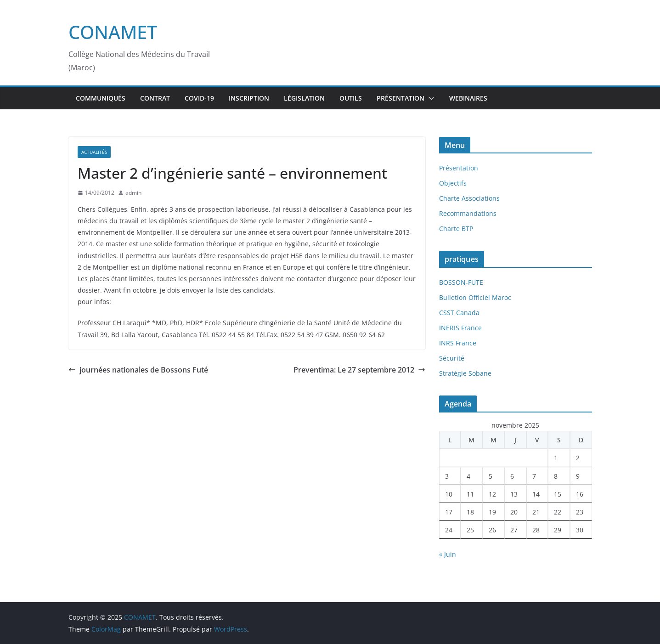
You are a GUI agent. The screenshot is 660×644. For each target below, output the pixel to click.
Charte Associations (469, 198)
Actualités (94, 152)
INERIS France (460, 328)
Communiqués (101, 98)
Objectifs (453, 183)
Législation (304, 98)
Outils (351, 98)
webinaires (468, 98)
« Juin (448, 554)
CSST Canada (459, 313)
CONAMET (113, 32)
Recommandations (468, 213)
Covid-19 (199, 98)
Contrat (155, 98)
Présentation (401, 98)
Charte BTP (456, 229)
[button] (429, 98)
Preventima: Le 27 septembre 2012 (359, 370)
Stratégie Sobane (465, 373)
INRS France (458, 343)
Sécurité (452, 358)
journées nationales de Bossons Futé (138, 370)
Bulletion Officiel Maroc (475, 297)
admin (133, 193)
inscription (249, 98)
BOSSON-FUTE (461, 282)
